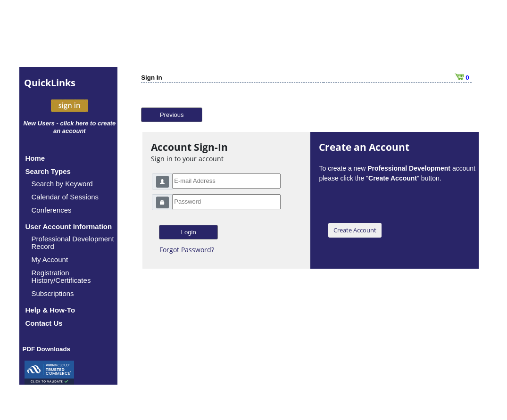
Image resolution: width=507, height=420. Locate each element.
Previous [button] (172, 115)
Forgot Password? (187, 250)
